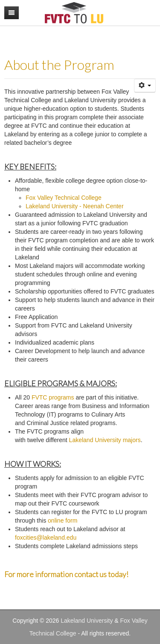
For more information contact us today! (66, 574)
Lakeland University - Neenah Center (75, 206)
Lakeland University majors (105, 440)
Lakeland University (87, 621)
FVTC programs (53, 397)
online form (63, 520)
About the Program (59, 65)
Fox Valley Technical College (64, 198)
